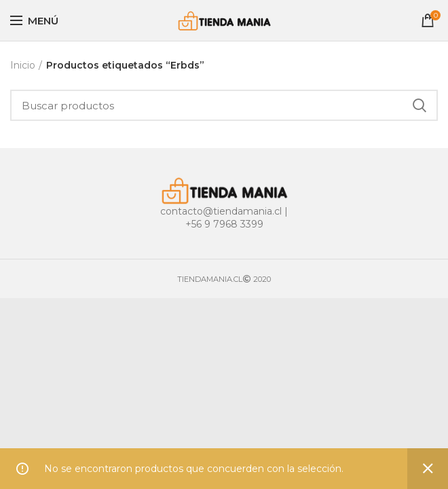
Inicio (23, 65)
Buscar (419, 105)
